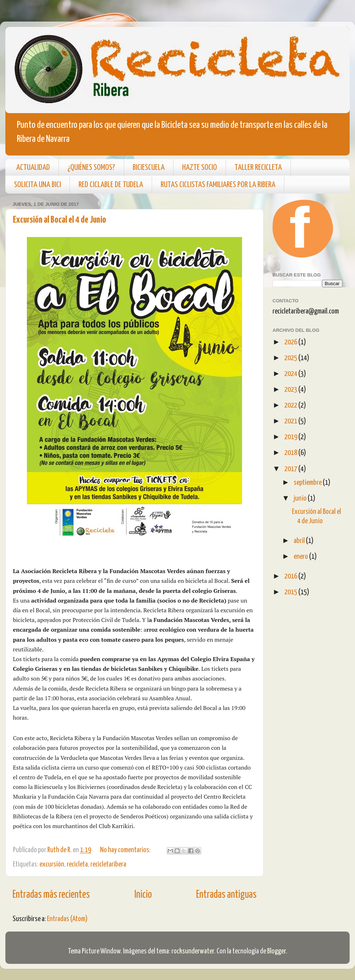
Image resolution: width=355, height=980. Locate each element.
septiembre (308, 483)
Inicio (143, 895)
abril (300, 541)
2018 (291, 453)
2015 (291, 592)
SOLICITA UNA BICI (37, 185)
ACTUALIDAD (33, 168)
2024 (291, 374)
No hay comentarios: (126, 850)
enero (301, 557)
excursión (52, 864)
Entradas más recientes (51, 895)
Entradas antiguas (226, 895)
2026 (291, 342)
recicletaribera (108, 864)
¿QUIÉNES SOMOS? (91, 168)
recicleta (77, 864)
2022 (291, 405)
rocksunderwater (193, 951)
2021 (291, 421)
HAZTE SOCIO (200, 168)
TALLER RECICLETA (258, 168)
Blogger (276, 951)
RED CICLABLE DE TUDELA (111, 185)
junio (301, 498)
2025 (291, 358)
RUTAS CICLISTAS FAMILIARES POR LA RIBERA (218, 185)
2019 (291, 437)
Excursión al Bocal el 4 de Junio (60, 220)
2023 (291, 390)
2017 (291, 469)
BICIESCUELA (149, 168)
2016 (291, 576)
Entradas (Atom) (67, 919)
